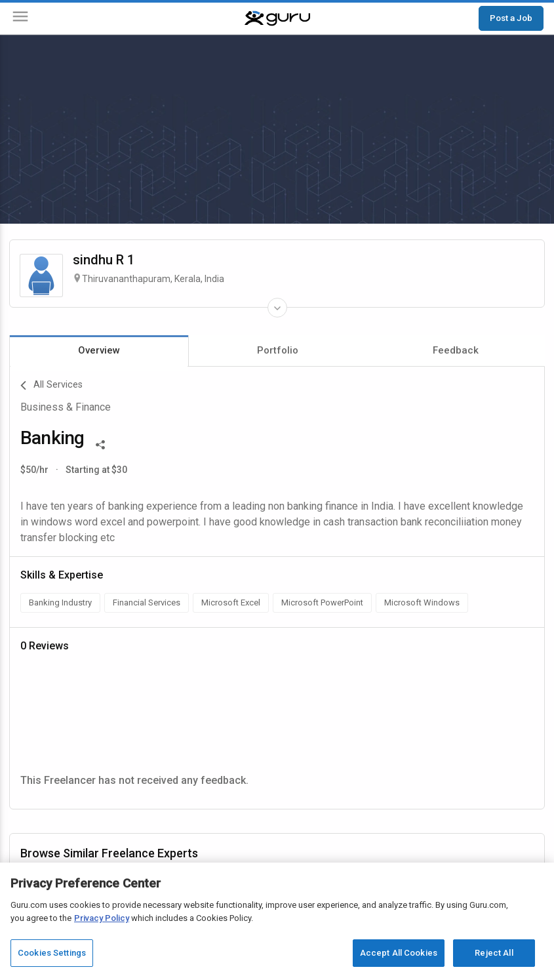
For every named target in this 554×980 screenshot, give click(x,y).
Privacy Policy (102, 918)
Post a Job (511, 18)
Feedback (456, 350)
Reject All (494, 953)
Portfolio (278, 350)
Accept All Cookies (399, 953)
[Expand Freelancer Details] (277, 308)
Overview (99, 350)
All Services (51, 386)
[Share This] (100, 443)
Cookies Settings (52, 953)
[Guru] (277, 18)
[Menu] (20, 19)
